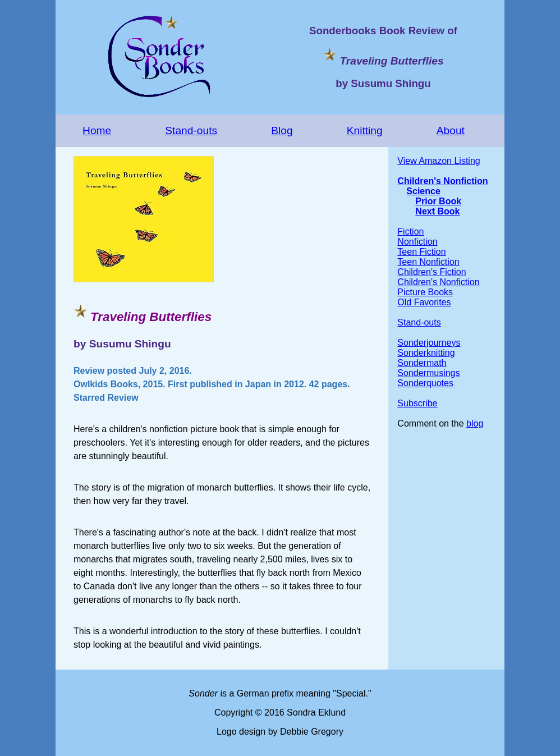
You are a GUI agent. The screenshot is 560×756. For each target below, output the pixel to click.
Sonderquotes (425, 383)
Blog (282, 130)
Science (423, 191)
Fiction (410, 232)
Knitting (365, 130)
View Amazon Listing (439, 161)
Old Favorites (424, 302)
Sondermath (422, 363)
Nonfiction (417, 242)
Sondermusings (428, 373)
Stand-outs (191, 130)
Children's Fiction (432, 272)
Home (97, 130)
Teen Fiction (421, 252)
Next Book (437, 211)
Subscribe (417, 403)
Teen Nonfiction (428, 262)
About (451, 130)
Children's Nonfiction (442, 181)
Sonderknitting (426, 353)
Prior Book (438, 201)
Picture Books (425, 292)
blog (475, 423)
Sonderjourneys (429, 343)
